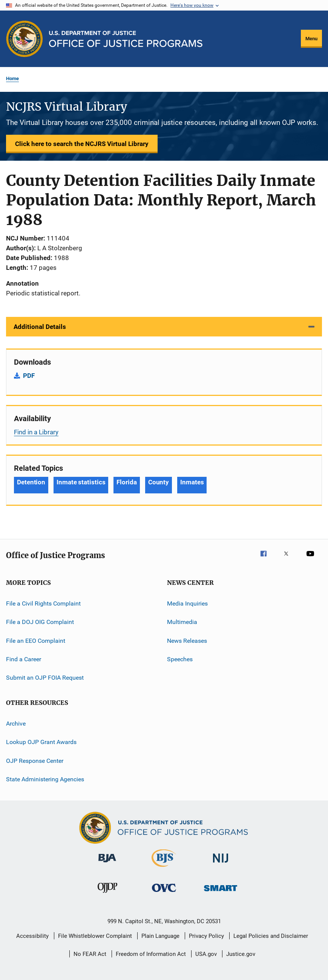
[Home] (126, 39)
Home (12, 78)
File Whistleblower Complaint (95, 936)
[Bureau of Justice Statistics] (164, 868)
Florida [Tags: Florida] (126, 482)
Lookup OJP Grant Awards (41, 742)
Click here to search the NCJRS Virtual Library (82, 144)
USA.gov (206, 954)
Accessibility (32, 936)
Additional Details (40, 327)
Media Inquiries (187, 603)
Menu (311, 39)
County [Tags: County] (159, 482)
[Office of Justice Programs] (25, 39)
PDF (29, 376)
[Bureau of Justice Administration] (107, 864)
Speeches (180, 659)
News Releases (187, 641)
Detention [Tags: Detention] (31, 482)
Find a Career (24, 659)
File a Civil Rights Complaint (43, 603)
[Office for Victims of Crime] (164, 893)
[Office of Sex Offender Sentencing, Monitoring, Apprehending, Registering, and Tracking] (221, 892)
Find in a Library (36, 432)
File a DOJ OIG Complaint (40, 622)
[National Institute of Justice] (221, 864)
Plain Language (160, 936)
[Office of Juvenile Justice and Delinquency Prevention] (107, 894)
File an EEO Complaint (36, 641)
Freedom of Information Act (151, 954)
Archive (16, 724)
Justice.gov (241, 954)
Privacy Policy (206, 936)
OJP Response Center (35, 760)
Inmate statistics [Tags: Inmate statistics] (81, 482)
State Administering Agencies (45, 779)
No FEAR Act (90, 954)
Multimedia (182, 622)
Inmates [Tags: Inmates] (192, 482)
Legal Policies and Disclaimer (271, 936)
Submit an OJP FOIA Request (45, 678)
